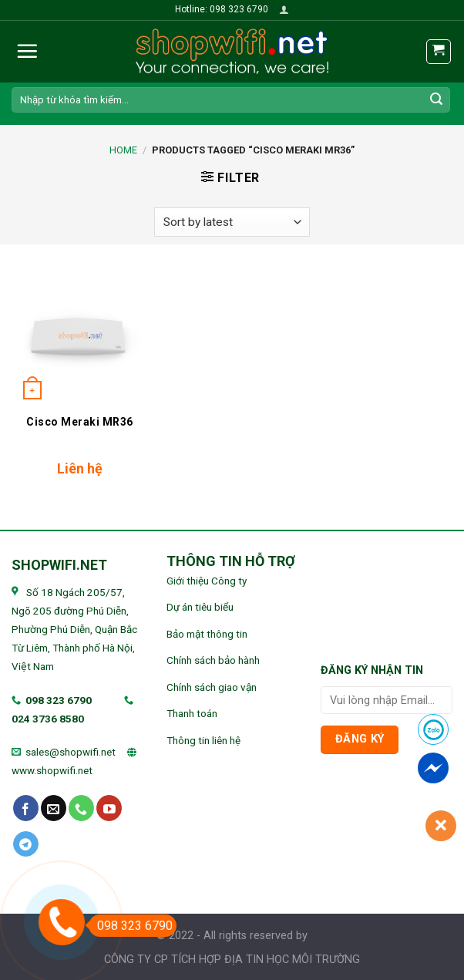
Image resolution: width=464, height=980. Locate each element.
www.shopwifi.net (52, 770)
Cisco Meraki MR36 (80, 422)
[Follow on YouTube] (109, 808)
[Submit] (436, 99)
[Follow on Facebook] (26, 808)
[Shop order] (232, 222)
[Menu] (27, 51)
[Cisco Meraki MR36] (80, 336)
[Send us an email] (54, 808)
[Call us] (81, 808)
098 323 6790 (59, 700)
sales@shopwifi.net (71, 752)
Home (123, 150)
